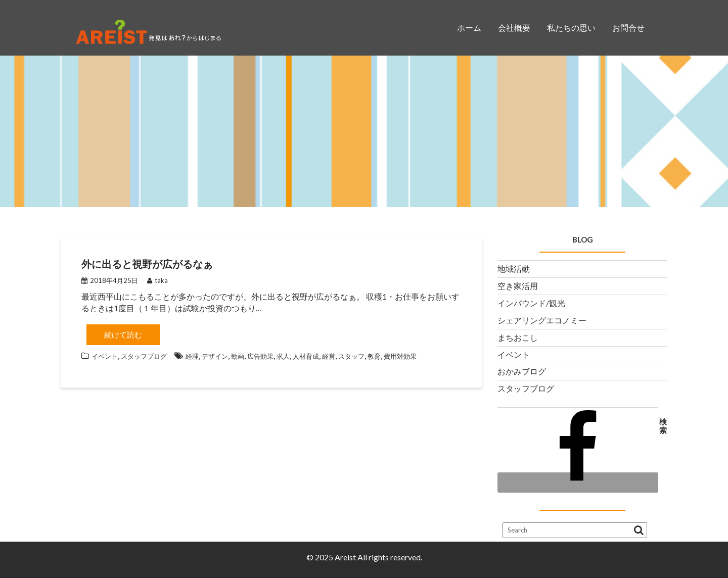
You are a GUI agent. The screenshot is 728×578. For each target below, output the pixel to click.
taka (157, 280)
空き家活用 (518, 286)
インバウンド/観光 (531, 303)
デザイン (215, 356)
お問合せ (628, 28)
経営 (329, 356)
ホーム (469, 28)
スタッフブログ (144, 356)
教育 (374, 356)
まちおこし (518, 337)
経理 (192, 356)
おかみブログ (522, 371)
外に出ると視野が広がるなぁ (147, 264)
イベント (105, 356)
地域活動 (514, 269)
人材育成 (306, 356)
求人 (283, 356)
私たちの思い (571, 28)
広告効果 (260, 356)
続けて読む (123, 334)
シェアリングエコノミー (542, 320)
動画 (238, 356)
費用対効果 (400, 356)
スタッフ (351, 356)
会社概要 (514, 28)
